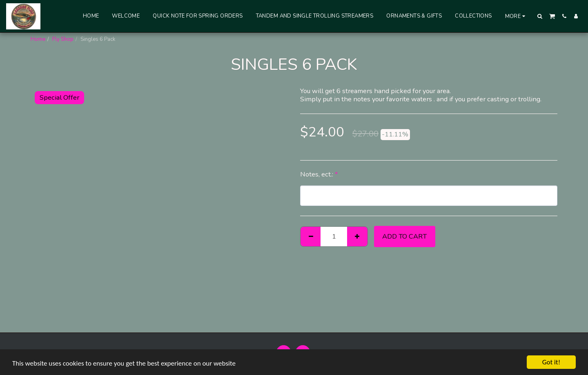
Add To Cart (404, 236)
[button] (540, 16)
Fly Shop (63, 39)
